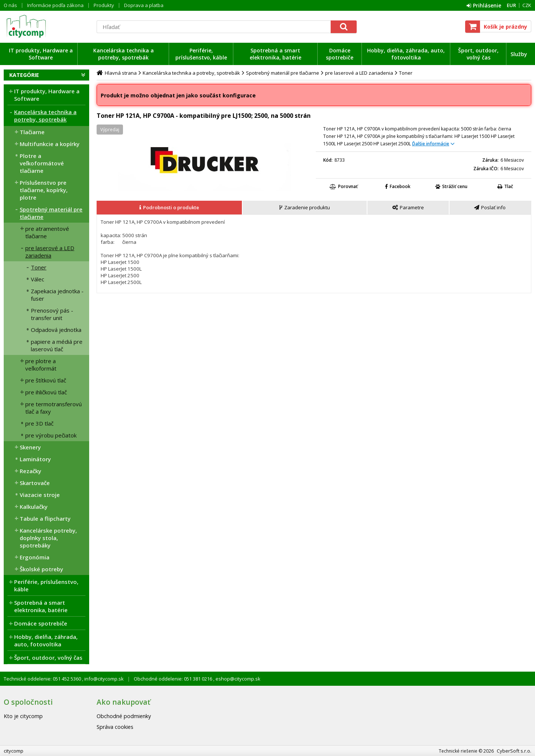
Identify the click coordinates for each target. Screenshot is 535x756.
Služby (519, 54)
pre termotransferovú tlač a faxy (53, 408)
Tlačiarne (32, 132)
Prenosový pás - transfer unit (52, 314)
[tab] (170, 208)
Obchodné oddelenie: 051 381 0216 (174, 679)
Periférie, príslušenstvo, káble (201, 54)
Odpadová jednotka (56, 330)
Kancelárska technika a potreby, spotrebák (124, 54)
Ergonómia (35, 557)
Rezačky (30, 471)
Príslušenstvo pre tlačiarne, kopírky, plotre (44, 190)
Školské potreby (41, 569)
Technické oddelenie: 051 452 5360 (43, 679)
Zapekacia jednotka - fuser (57, 295)
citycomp (46, 26)
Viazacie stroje (40, 495)
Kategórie (24, 75)
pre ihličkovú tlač (46, 392)
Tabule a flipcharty (45, 518)
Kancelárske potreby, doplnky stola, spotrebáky (48, 538)
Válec (38, 279)
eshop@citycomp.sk (237, 679)
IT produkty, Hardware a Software (41, 54)
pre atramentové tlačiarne (47, 232)
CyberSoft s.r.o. (514, 751)
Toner (39, 267)
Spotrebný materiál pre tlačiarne (51, 213)
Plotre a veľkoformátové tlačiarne (42, 163)
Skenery (30, 447)
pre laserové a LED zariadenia (50, 252)
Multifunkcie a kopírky (50, 144)
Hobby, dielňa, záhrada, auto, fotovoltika (406, 54)
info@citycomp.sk (103, 679)
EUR (511, 5)
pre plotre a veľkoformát (41, 365)
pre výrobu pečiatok (51, 435)
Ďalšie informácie (431, 144)
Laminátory (35, 459)
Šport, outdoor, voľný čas (478, 54)
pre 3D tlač (39, 423)
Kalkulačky (34, 507)
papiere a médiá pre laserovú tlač (57, 345)
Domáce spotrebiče (340, 54)
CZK (527, 5)
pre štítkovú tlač (46, 380)
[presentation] (169, 208)
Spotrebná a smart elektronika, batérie (275, 54)
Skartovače (35, 483)
